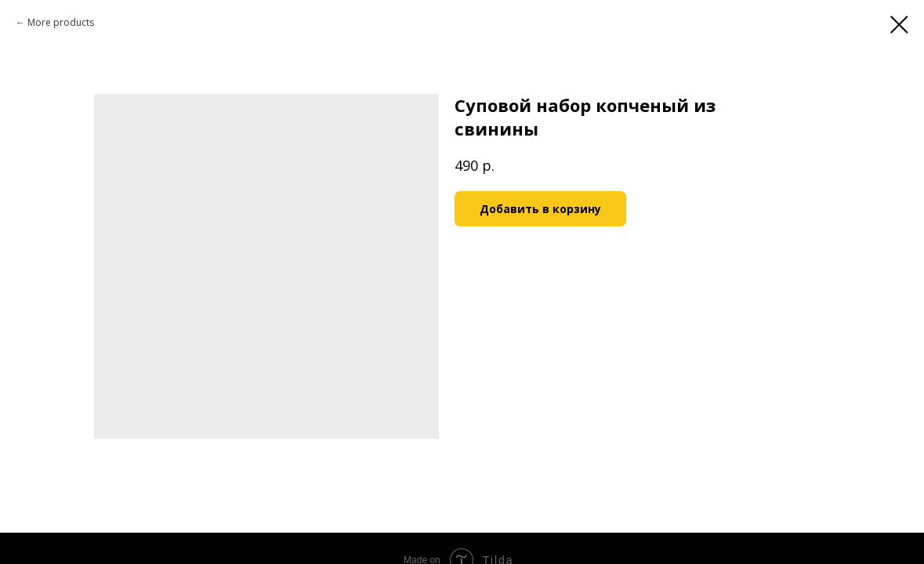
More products (61, 22)
